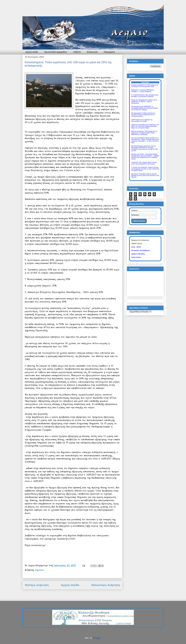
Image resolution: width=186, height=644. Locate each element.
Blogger (97, 638)
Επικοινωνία (92, 52)
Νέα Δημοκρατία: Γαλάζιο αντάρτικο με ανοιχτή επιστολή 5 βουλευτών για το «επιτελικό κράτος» (143, 115)
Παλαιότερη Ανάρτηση (106, 585)
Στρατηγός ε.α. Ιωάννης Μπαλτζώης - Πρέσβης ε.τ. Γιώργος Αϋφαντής (143, 91)
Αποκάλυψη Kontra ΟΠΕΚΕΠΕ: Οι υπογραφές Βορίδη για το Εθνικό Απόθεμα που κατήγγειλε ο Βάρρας (145, 108)
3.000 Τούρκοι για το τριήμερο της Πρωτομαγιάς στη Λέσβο (142, 120)
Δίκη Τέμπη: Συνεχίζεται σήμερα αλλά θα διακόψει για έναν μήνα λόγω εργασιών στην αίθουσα (145, 175)
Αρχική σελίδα (32, 52)
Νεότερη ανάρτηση (37, 585)
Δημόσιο (39, 570)
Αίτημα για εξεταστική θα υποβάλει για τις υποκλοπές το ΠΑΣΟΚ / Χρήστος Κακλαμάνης (144, 102)
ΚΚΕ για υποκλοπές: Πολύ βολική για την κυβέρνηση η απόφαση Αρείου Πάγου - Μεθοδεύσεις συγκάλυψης (144, 133)
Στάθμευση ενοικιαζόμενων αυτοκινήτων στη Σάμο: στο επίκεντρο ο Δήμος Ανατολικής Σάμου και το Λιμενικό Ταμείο (145, 126)
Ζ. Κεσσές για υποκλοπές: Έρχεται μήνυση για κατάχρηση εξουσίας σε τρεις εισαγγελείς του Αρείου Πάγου (145, 169)
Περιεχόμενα (109, 52)
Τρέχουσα (134, 210)
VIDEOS (77, 52)
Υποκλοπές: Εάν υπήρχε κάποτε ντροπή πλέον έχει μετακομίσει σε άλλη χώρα (144, 163)
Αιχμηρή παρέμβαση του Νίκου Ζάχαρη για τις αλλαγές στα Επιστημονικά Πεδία (145, 86)
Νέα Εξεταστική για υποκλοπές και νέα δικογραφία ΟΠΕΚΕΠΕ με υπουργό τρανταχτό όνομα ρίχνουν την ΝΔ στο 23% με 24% (145, 148)
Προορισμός (135, 215)
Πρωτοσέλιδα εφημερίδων (56, 52)
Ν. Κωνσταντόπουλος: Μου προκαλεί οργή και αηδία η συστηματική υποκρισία (145, 96)
